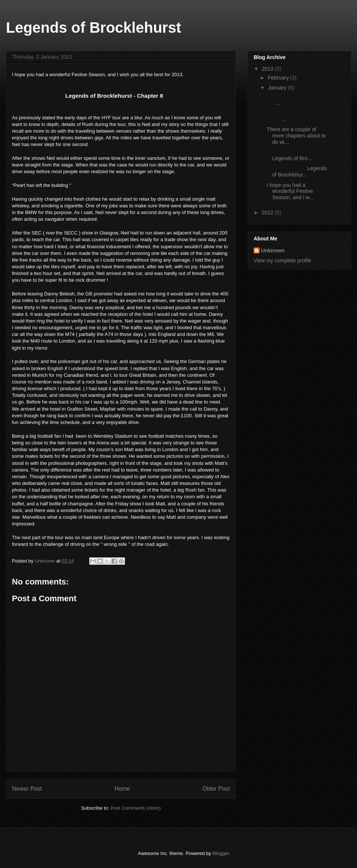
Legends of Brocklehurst (94, 27)
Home (122, 789)
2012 (268, 213)
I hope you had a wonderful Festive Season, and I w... (290, 191)
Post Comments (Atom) (136, 808)
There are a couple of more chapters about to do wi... (296, 136)
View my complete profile (282, 260)
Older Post (216, 789)
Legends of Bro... (291, 155)
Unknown (273, 250)
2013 (268, 69)
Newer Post (27, 789)
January (278, 88)
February (279, 78)
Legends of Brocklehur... (297, 171)
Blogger (221, 853)
